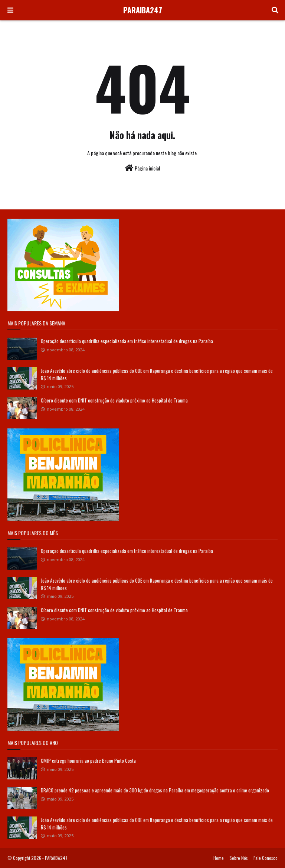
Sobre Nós (239, 858)
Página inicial (142, 168)
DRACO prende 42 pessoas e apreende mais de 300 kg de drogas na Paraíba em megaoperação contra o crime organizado (155, 790)
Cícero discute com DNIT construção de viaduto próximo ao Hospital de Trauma (114, 400)
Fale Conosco (266, 858)
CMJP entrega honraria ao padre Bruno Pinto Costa (88, 761)
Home (219, 858)
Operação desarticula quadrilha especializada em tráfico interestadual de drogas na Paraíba (127, 341)
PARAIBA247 (143, 10)
